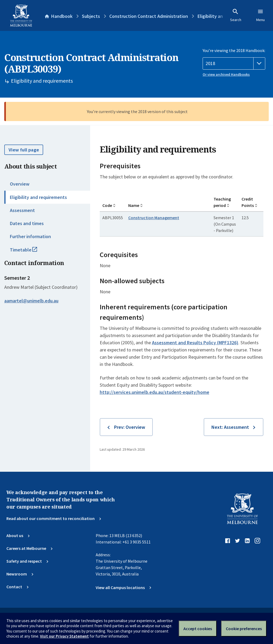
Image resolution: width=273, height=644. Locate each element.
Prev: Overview (130, 427)
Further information (30, 236)
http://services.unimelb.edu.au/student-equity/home (154, 392)
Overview (20, 184)
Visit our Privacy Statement (64, 636)
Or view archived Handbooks (226, 74)
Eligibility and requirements (38, 197)
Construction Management (154, 218)
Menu (260, 15)
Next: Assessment (230, 427)
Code (107, 205)
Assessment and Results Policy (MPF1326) (195, 343)
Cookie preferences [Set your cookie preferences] (244, 629)
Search (236, 15)
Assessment (22, 210)
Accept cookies (198, 629)
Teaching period (222, 202)
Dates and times (27, 223)
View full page (24, 150)
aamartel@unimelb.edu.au (31, 301)
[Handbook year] (234, 63)
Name (134, 205)
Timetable (29, 252)
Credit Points (248, 202)
